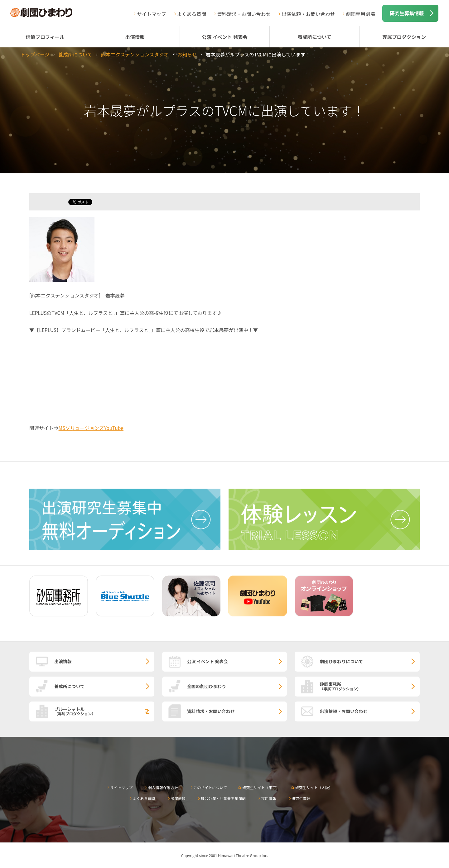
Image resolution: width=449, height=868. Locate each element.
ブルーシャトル (104, 711)
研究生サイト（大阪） (314, 787)
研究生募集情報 (407, 13)
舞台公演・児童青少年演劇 (223, 798)
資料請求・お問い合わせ (244, 14)
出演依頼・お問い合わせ (308, 14)
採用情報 (268, 798)
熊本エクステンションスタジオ (135, 54)
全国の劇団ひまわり (207, 686)
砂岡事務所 (370, 686)
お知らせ (187, 54)
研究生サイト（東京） (261, 787)
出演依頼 (178, 798)
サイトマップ (152, 14)
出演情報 (135, 37)
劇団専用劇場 (360, 14)
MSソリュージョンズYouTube (91, 428)
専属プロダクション (404, 37)
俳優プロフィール (45, 37)
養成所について (314, 37)
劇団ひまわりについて (341, 661)
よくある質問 (192, 14)
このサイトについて (210, 787)
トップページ (35, 54)
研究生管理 (301, 798)
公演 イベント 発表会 (225, 37)
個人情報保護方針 (163, 787)
